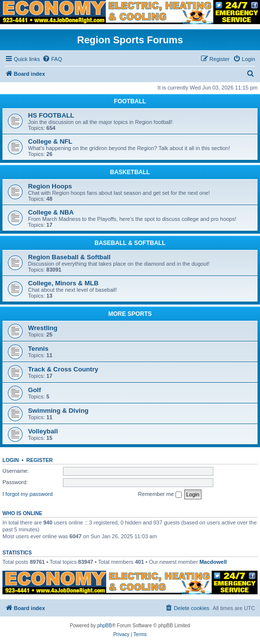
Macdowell (213, 562)
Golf (34, 390)
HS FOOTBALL (51, 115)
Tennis (38, 349)
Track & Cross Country (63, 369)
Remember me (160, 494)
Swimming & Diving (58, 411)
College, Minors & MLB (63, 283)
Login (11, 460)
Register (40, 460)
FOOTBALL (130, 101)
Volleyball (43, 431)
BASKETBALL (130, 172)
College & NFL (50, 141)
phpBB (105, 626)
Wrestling (43, 328)
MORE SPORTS (130, 314)
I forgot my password (28, 494)
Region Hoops (50, 186)
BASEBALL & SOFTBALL (130, 243)
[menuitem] (52, 59)
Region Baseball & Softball (69, 257)
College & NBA (51, 212)
